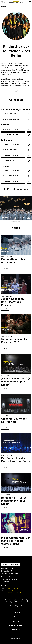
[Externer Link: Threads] (22, 601)
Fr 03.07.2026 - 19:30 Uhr (11, 161)
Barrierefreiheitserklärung (16, 634)
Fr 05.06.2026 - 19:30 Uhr (11, 171)
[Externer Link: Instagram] (10, 601)
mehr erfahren (16, 90)
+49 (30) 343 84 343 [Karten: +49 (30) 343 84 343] (12, 590)
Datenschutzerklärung (16, 626)
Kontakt (16, 621)
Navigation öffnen (30, 2)
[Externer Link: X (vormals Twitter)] (10, 606)
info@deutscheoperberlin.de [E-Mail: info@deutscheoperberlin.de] (13, 592)
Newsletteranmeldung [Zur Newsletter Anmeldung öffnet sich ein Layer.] (10, 565)
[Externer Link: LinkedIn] (16, 606)
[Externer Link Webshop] (5, 2)
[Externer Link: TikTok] (27, 601)
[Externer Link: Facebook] (5, 601)
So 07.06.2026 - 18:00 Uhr (11, 129)
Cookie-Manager (16, 638)
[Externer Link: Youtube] (16, 601)
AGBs (16, 617)
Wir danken (16, 613)
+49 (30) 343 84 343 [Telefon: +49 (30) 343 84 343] (12, 588)
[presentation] (29, 213)
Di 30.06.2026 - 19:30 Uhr (11, 155)
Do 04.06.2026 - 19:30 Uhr (11, 114)
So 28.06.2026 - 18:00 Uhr (11, 150)
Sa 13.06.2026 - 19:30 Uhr (11, 176)
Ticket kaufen (29, 114)
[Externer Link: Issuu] (22, 606)
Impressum (16, 630)
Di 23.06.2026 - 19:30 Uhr (11, 181)
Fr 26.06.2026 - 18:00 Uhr (11, 145)
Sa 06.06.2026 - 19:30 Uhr (11, 119)
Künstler (5, 7)
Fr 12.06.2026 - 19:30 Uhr (11, 135)
